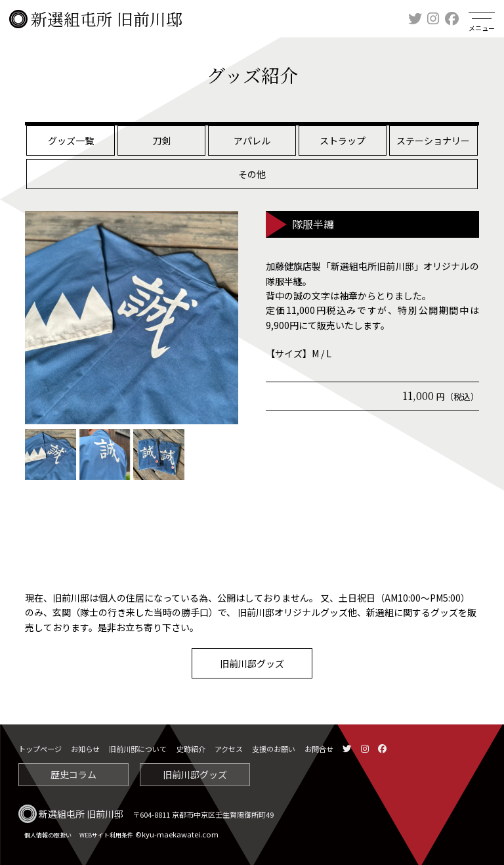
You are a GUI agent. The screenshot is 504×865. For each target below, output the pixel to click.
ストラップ (343, 141)
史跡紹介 (191, 749)
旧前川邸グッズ (252, 663)
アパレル (252, 141)
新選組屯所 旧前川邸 (96, 19)
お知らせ (85, 749)
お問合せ (319, 749)
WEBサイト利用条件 (106, 835)
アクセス (229, 749)
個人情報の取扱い (48, 835)
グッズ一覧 (71, 141)
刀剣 (161, 141)
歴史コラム (73, 774)
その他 (252, 174)
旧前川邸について (138, 749)
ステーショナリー (433, 141)
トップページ (40, 749)
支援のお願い (274, 749)
